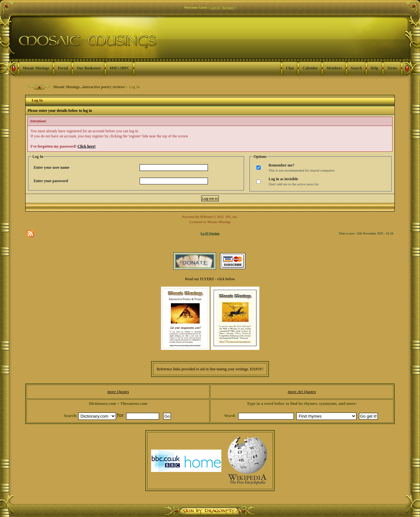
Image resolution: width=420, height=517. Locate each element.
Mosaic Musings (36, 68)
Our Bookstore (89, 68)
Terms (392, 68)
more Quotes (118, 392)
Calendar (310, 68)
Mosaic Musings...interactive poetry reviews (89, 87)
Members (334, 68)
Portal (63, 68)
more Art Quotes (302, 392)
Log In (215, 7)
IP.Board (206, 217)
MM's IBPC (119, 68)
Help (374, 68)
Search (356, 68)
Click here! (87, 146)
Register (228, 7)
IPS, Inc (231, 217)
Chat (290, 68)
